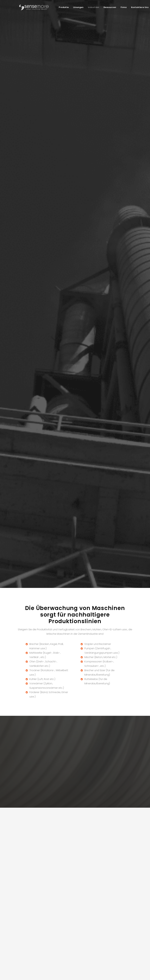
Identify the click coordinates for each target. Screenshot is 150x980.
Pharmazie (75, 925)
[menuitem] (62, 7)
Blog (96, 918)
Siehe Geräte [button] (58, 379)
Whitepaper (100, 921)
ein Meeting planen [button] (103, 595)
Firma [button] (122, 7)
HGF (95, 937)
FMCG (72, 929)
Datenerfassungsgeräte (34, 937)
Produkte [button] (62, 7)
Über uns (123, 914)
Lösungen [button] (76, 7)
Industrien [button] (92, 7)
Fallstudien (99, 914)
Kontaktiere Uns (138, 7)
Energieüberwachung (56, 944)
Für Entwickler (101, 933)
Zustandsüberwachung (58, 937)
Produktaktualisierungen (107, 929)
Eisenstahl (74, 921)
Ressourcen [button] (108, 7)
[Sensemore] (32, 7)
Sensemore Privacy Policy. (77, 818)
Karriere (122, 918)
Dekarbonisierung (54, 918)
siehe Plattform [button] (89, 379)
